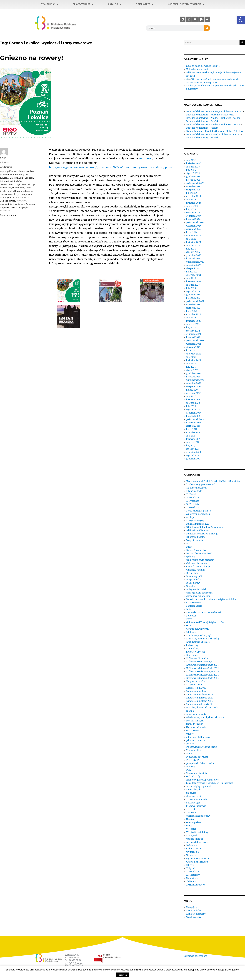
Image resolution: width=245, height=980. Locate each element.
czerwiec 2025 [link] (194, 196)
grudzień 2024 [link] (194, 216)
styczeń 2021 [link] (193, 370)
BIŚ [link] (188, 544)
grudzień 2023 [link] (194, 255)
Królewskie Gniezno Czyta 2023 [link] (202, 672)
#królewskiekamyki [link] (196, 488)
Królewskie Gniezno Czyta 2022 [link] (202, 668)
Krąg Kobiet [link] (192, 655)
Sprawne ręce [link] (193, 803)
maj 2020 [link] (191, 396)
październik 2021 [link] (195, 341)
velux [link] (189, 826)
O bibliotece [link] (144, 4)
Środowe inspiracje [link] (196, 806)
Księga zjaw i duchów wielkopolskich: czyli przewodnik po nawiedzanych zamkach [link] (18, 184)
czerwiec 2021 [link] (193, 354)
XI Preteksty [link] (193, 872)
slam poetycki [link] (194, 796)
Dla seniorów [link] (193, 583)
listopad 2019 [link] (193, 416)
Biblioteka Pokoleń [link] (196, 537)
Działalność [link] (49, 4)
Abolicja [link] (190, 517)
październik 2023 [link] (195, 262)
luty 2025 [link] (191, 209)
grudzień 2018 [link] (194, 452)
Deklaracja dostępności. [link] (196, 956)
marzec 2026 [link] (193, 167)
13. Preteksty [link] (193, 501)
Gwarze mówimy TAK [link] (197, 629)
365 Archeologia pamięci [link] (199, 511)
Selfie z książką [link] (194, 790)
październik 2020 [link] (195, 380)
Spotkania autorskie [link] (197, 799)
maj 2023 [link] (191, 278)
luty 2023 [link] (191, 288)
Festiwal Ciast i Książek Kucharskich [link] (205, 612)
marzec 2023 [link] (193, 285)
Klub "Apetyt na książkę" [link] (199, 635)
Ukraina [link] (190, 819)
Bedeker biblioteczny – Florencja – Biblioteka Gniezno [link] (214, 111)
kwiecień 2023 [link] (194, 282)
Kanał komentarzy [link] (196, 914)
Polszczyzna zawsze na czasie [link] (202, 747)
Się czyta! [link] (191, 793)
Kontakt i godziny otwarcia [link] (186, 4)
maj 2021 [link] (191, 357)
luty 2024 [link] (191, 249)
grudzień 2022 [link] (194, 295)
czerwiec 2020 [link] (194, 393)
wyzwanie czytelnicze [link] (197, 859)
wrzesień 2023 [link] (194, 265)
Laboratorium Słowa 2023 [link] (200, 694)
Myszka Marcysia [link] (195, 721)
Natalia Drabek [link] (14, 191)
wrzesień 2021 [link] (194, 344)
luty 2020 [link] (191, 406)
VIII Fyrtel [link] (191, 836)
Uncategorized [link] (194, 822)
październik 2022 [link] (195, 301)
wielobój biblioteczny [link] (197, 842)
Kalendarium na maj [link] (197, 69)
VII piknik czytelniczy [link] (197, 832)
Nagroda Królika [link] (195, 724)
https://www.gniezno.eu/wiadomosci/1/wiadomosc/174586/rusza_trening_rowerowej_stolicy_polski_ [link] (112, 167)
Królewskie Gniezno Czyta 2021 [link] (202, 665)
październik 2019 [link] (195, 419)
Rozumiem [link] (122, 975)
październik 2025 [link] (195, 183)
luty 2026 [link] (191, 170)
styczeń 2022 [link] (193, 331)
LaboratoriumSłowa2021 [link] (199, 704)
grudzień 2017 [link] (193, 459)
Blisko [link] (189, 547)
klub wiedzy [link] (192, 645)
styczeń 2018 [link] (193, 455)
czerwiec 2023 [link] (194, 275)
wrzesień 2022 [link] (194, 305)
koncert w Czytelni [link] (196, 652)
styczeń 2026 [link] (193, 173)
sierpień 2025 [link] (193, 190)
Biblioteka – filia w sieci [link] (198, 530)
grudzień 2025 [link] (194, 177)
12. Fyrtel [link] (191, 494)
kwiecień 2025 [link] (194, 203)
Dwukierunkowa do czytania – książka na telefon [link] (211, 599)
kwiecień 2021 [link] (194, 360)
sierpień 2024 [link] (193, 229)
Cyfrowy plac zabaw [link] (197, 563)
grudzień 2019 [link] (193, 413)
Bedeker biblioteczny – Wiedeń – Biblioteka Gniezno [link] (213, 118)
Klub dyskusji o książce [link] (198, 642)
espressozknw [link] (194, 603)
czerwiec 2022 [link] (194, 314)
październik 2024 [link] (195, 223)
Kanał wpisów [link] (194, 911)
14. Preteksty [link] (193, 504)
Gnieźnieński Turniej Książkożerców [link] (205, 622)
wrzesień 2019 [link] (193, 423)
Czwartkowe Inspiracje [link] (198, 567)
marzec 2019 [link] (193, 442)
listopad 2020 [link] (193, 377)
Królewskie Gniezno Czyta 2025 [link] (202, 678)
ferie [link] (189, 609)
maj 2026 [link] (191, 160)
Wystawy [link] (191, 855)
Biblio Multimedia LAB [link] (198, 524)
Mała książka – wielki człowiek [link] (202, 708)
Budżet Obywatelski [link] (196, 550)
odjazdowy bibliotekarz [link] (198, 737)
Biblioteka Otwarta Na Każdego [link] (202, 534)
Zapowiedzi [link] (192, 878)
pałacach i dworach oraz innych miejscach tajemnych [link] (16, 194)
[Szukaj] (207, 28)
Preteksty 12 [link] (193, 760)
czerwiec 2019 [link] (193, 433)
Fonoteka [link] (191, 616)
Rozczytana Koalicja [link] (197, 773)
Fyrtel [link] (189, 619)
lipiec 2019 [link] (192, 429)
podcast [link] (190, 744)
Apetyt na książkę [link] (195, 521)
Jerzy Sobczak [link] (26, 178)
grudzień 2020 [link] (194, 373)
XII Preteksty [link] (193, 875)
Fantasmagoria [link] (194, 606)
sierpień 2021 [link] (193, 347)
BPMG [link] (3, 158)
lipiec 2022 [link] (192, 311)
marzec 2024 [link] (193, 246)
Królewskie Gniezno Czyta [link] (200, 662)
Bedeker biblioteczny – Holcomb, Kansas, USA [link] (210, 115)
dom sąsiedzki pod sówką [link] (199, 593)
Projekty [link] (191, 767)
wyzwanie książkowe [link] (197, 862)
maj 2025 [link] (191, 200)
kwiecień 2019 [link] (193, 439)
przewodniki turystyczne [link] (12, 204)
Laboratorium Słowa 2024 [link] (200, 698)
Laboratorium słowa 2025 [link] (199, 701)
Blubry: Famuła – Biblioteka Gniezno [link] (205, 131)
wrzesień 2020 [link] (194, 383)
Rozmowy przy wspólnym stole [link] (202, 780)
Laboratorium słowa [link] (197, 691)
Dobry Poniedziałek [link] (196, 590)
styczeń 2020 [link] (193, 410)
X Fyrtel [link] (190, 865)
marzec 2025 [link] (193, 206)
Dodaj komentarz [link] (9, 215)
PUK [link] (189, 770)
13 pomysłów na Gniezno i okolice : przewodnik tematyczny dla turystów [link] (17, 175)
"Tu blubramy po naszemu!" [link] (201, 485)
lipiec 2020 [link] (192, 390)
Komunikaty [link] (193, 649)
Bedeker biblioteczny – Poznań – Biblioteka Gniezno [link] (213, 134)
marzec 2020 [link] (193, 403)
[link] (241, 20)
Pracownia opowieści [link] (197, 757)
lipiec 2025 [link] (192, 193)
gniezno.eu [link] (145, 158)
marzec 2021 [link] (193, 364)
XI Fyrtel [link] (191, 868)
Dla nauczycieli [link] (194, 576)
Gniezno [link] (14, 178)
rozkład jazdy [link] (193, 777)
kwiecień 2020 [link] (194, 400)
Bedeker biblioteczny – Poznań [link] (202, 128)
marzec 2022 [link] (193, 324)
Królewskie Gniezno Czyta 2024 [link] (203, 675)
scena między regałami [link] (198, 786)
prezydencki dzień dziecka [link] (200, 763)
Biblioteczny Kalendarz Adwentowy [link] (205, 527)
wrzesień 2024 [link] (194, 226)
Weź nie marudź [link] (195, 839)
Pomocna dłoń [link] (194, 750)
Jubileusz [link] (191, 632)
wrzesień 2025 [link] (194, 186)
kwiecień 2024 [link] (194, 242)
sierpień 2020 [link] (193, 387)
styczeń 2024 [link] (193, 252)
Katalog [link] (115, 4)
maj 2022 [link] (191, 318)
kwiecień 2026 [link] (194, 163)
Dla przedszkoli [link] (194, 580)
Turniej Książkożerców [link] (198, 816)
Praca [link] (189, 754)
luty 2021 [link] (191, 367)
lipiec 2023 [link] (192, 272)
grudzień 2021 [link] (194, 334)
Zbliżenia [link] (191, 882)
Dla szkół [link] (191, 586)
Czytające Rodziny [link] (196, 570)
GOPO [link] (189, 626)
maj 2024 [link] (191, 239)
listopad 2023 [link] (193, 259)
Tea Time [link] (191, 813)
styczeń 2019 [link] (193, 449)
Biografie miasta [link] (195, 540)
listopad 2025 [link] (193, 180)
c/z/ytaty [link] (191, 557)
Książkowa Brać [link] (194, 685)
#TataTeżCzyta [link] (194, 491)
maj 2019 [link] (191, 436)
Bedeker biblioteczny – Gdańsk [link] (202, 121)
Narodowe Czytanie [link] (196, 727)
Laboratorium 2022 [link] (196, 688)
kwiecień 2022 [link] (194, 321)
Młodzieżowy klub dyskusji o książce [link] (205, 717)
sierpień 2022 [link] (193, 308)
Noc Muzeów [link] (193, 731)
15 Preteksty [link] (192, 507)
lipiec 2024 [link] (192, 232)
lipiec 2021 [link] (192, 350)
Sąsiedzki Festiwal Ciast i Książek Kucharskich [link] (210, 783)
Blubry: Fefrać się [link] (235, 131)
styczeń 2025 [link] (193, 213)
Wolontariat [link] (192, 845)
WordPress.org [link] (194, 917)
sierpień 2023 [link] (193, 268)
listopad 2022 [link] (193, 298)
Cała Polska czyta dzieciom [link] (200, 560)
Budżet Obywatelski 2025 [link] (199, 553)
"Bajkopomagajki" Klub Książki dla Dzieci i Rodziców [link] (213, 481)
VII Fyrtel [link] (191, 829)
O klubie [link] (190, 734)
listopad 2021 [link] (193, 337)
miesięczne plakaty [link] (196, 714)
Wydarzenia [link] (6, 167)
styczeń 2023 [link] (193, 291)
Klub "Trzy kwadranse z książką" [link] (203, 639)
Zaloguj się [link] (192, 907)
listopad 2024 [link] (193, 219)
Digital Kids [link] (192, 573)
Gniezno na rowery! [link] (32, 58)
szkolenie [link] (191, 809)
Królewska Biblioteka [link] (197, 658)
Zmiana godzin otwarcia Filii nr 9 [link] (203, 66)
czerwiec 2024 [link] (194, 236)
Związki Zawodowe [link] (196, 885)
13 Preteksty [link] (193, 498)
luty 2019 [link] (191, 446)
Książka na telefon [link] (196, 681)
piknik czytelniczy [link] (196, 740)
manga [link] (190, 711)
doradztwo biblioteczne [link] (198, 596)
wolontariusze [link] (194, 849)
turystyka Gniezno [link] (9, 207)
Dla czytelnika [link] (83, 4)
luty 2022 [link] (191, 328)
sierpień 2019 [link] (193, 426)
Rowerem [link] (31, 204)
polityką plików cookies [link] (107, 970)
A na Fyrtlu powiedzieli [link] (198, 514)
